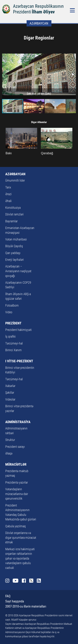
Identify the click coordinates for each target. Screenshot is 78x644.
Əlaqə (9, 453)
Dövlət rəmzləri (14, 214)
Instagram (7, 581)
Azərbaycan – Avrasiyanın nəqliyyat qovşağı (18, 271)
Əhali (8, 201)
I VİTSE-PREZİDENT (19, 361)
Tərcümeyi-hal (14, 343)
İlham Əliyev (43, 12)
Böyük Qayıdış (14, 246)
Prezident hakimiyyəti (18, 330)
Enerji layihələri (15, 260)
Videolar (10, 399)
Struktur (10, 440)
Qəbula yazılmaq (15, 526)
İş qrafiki (10, 337)
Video (9, 312)
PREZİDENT (13, 323)
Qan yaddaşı (13, 253)
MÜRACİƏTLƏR (16, 464)
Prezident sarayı (15, 447)
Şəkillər (10, 393)
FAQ (8, 596)
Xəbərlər (10, 386)
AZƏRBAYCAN (15, 174)
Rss (39, 581)
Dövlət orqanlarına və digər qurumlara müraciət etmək (21, 538)
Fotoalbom (12, 306)
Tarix (8, 187)
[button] (73, 74)
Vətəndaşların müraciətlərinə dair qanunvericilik (17, 494)
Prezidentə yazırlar (17, 483)
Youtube (16, 581)
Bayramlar (11, 221)
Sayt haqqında (15, 601)
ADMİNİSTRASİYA (18, 422)
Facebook (24, 581)
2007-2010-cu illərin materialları (26, 606)
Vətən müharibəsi (16, 239)
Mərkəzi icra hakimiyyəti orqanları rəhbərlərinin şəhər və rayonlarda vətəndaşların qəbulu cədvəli (20, 558)
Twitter (31, 581)
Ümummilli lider (15, 181)
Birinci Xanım (13, 350)
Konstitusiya (13, 208)
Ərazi (8, 194)
